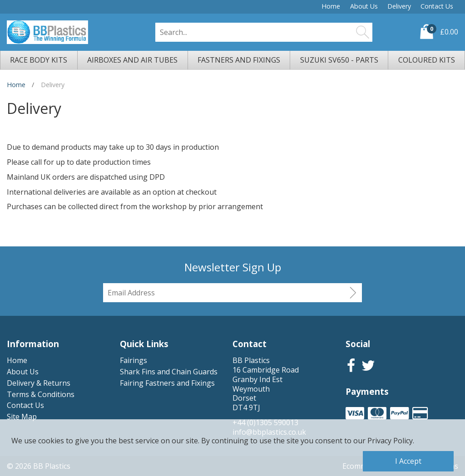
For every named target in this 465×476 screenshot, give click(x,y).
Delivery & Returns (39, 383)
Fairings (134, 360)
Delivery (399, 6)
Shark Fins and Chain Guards (169, 372)
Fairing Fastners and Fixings (167, 383)
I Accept (408, 461)
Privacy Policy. (391, 441)
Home (331, 6)
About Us (364, 6)
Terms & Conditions (41, 394)
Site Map (22, 417)
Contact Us (437, 6)
